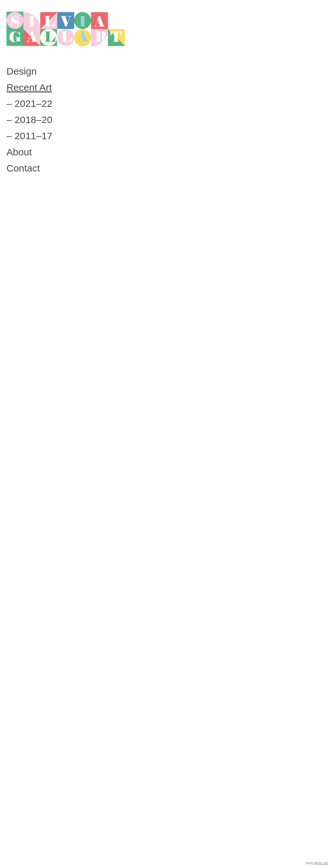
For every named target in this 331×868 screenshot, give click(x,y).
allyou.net (321, 863)
